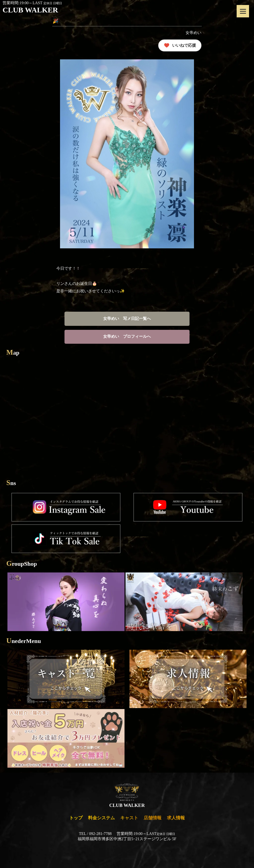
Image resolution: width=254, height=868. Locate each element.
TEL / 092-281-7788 (95, 834)
